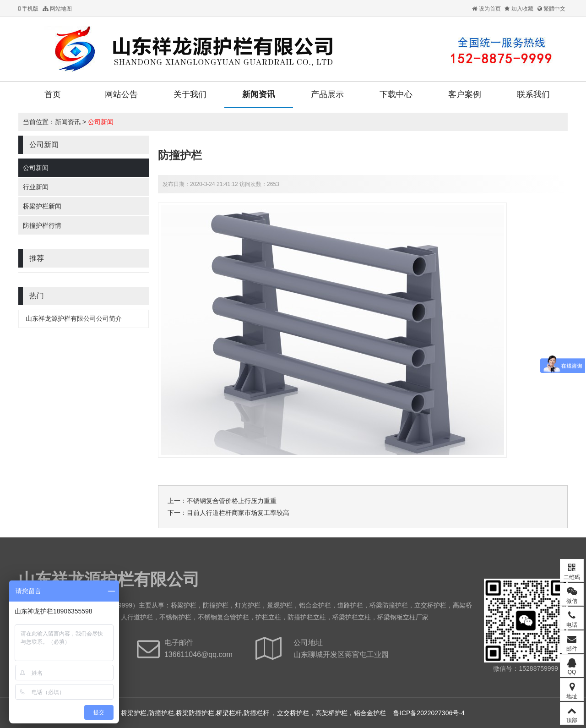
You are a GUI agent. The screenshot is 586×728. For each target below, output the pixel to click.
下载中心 (396, 94)
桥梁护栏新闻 (42, 206)
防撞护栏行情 (42, 225)
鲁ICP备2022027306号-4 (429, 713)
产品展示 (327, 94)
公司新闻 (101, 122)
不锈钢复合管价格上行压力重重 (232, 501)
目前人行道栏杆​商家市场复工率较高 (238, 513)
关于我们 (190, 94)
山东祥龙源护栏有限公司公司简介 (74, 318)
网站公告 (121, 94)
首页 (53, 94)
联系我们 (533, 94)
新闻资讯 (259, 94)
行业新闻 (36, 187)
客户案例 (465, 94)
